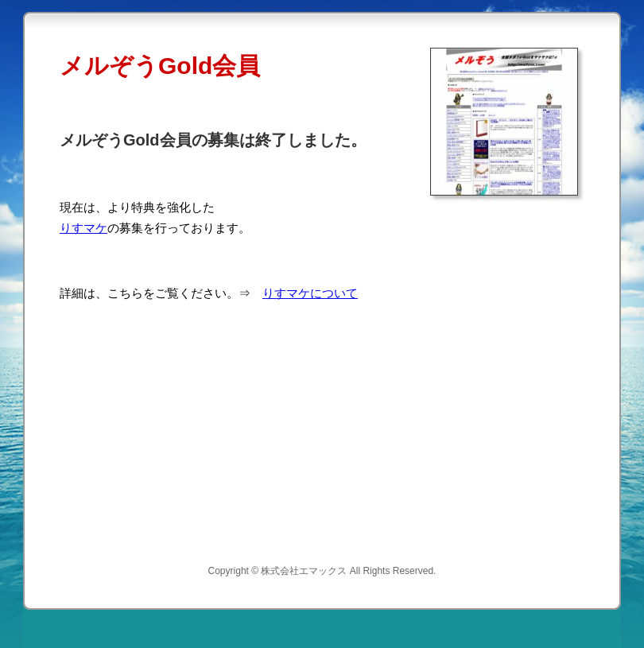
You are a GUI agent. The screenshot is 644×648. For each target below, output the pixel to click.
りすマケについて (310, 293)
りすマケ (83, 228)
